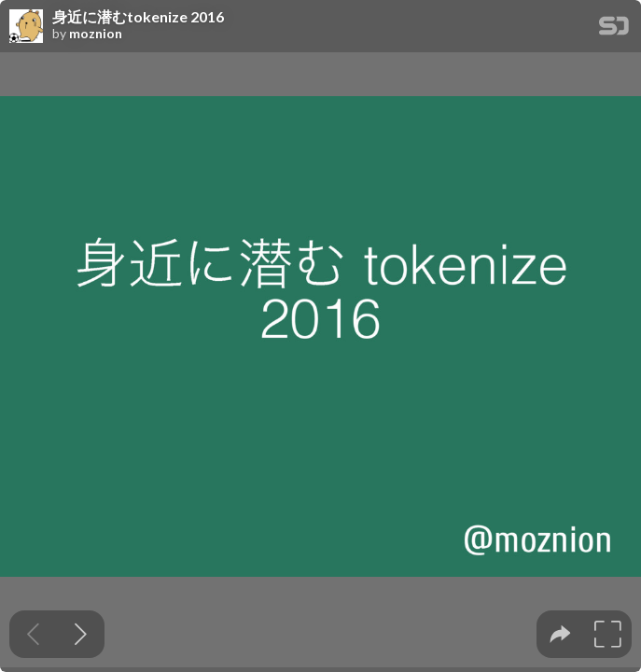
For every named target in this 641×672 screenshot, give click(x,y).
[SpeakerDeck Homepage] (614, 29)
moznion (96, 34)
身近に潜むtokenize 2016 (138, 17)
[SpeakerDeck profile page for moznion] (26, 27)
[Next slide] (81, 634)
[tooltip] (560, 634)
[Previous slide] (33, 634)
